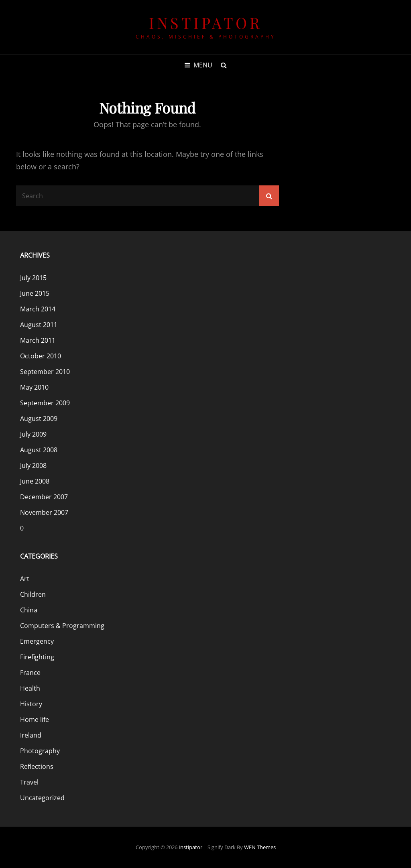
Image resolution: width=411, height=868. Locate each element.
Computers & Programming (62, 626)
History (31, 704)
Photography (40, 751)
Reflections (37, 766)
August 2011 (39, 325)
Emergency (37, 641)
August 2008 (39, 450)
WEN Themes (260, 847)
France (30, 673)
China (29, 610)
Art (25, 579)
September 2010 (45, 372)
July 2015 (33, 278)
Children (33, 594)
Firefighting (37, 657)
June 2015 (35, 293)
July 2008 (33, 466)
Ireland (31, 735)
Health (30, 688)
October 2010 (41, 356)
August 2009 (39, 419)
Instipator (205, 23)
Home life (35, 720)
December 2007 (44, 497)
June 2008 (35, 481)
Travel (29, 782)
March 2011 (38, 340)
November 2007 (44, 512)
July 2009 (33, 434)
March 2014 (38, 309)
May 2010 (34, 387)
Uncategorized (42, 798)
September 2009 (45, 403)
